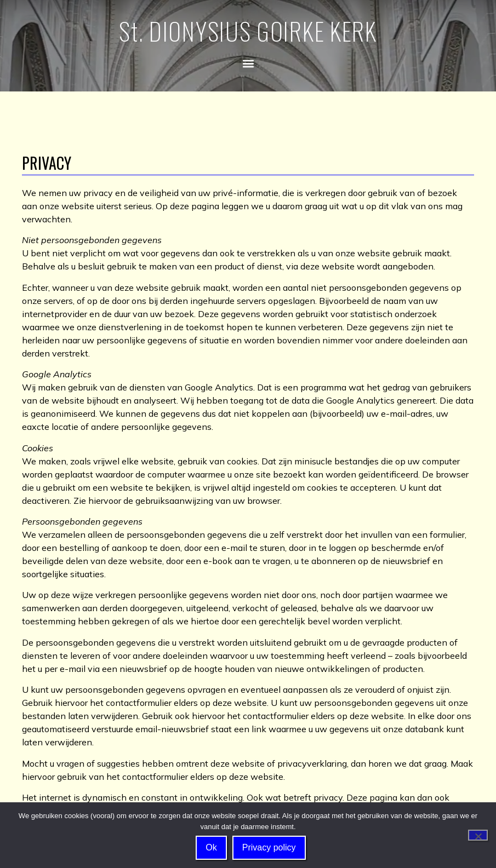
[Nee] (478, 835)
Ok (211, 847)
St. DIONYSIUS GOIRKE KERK (248, 31)
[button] (248, 63)
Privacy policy (269, 847)
